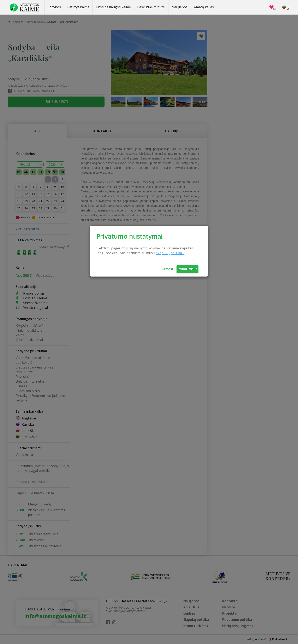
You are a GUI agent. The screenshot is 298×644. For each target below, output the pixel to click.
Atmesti (168, 269)
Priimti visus (187, 269)
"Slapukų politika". (170, 253)
